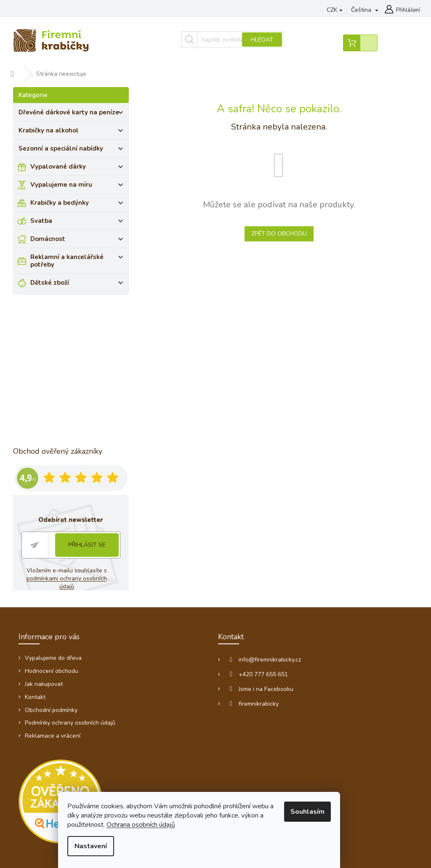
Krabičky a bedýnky (79, 202)
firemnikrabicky (196, 697)
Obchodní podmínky (52, 704)
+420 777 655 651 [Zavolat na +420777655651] (201, 668)
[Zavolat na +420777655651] (73, 12)
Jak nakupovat (45, 678)
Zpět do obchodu (285, 232)
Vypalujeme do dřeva (207, 11)
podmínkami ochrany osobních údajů (69, 581)
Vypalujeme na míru (79, 184)
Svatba (79, 220)
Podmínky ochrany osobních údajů (71, 717)
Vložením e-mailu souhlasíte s (69, 577)
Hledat (227, 41)
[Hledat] (197, 40)
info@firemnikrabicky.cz (208, 653)
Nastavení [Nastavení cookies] (108, 848)
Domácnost (79, 238)
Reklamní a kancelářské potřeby (79, 257)
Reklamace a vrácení (53, 730)
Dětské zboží (79, 275)
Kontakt (36, 691)
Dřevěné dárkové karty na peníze (73, 112)
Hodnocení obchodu (52, 665)
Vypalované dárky (79, 166)
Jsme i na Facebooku (204, 683)
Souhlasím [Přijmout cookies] (323, 813)
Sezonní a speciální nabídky (73, 148)
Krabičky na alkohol (73, 130)
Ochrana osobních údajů (158, 826)
